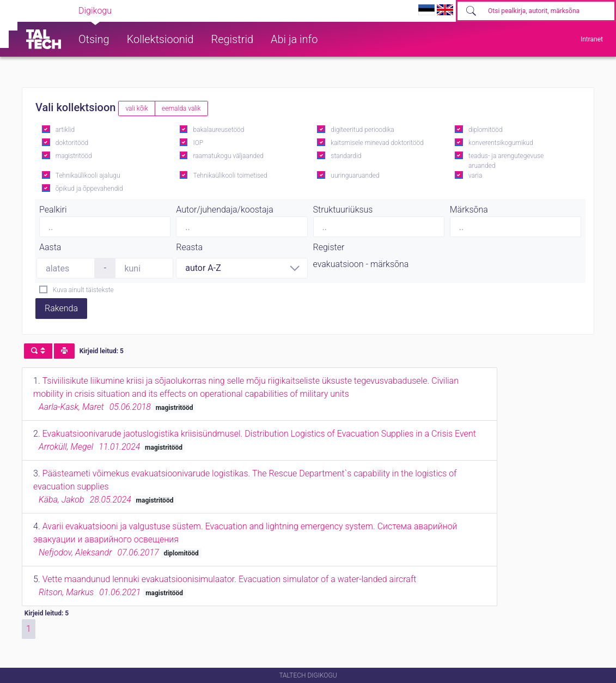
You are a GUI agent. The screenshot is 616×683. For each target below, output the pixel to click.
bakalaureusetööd (219, 130)
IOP (199, 143)
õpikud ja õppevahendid (89, 189)
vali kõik (137, 108)
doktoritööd (72, 143)
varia (475, 176)
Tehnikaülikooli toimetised (230, 176)
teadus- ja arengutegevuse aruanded (506, 161)
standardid (346, 156)
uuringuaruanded (355, 176)
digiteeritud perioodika (362, 130)
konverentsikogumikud (501, 143)
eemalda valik (181, 108)
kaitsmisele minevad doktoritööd (377, 143)
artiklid (65, 130)
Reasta (189, 247)
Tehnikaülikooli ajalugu (88, 176)
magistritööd (74, 156)
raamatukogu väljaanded (229, 156)
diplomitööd (486, 130)
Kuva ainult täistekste (83, 290)
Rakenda (61, 308)
